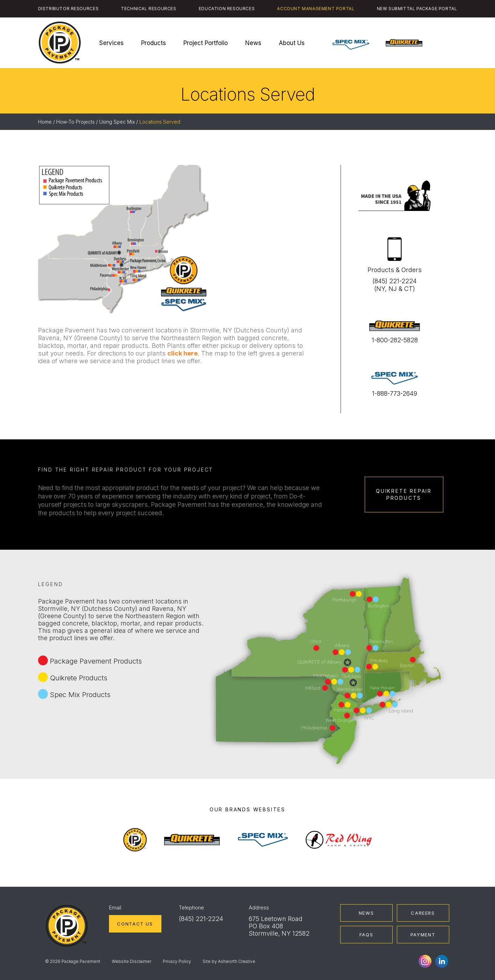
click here (183, 353)
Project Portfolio (206, 43)
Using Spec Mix (117, 122)
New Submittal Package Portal (417, 9)
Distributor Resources (68, 9)
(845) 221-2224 (201, 919)
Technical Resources (148, 9)
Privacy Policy (177, 961)
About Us (292, 43)
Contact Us (135, 924)
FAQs (366, 935)
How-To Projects (75, 122)
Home (45, 122)
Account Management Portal (316, 9)
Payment (423, 935)
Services (111, 43)
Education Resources (227, 9)
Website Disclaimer (132, 961)
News (253, 43)
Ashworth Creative (237, 961)
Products (154, 43)
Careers (423, 913)
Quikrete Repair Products (404, 494)
